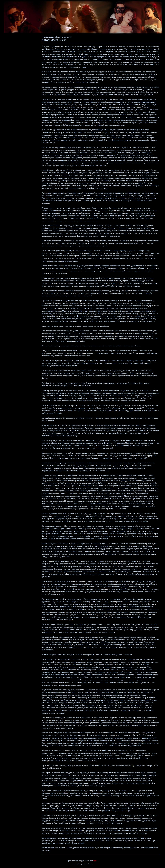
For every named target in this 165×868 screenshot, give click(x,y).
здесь (95, 861)
